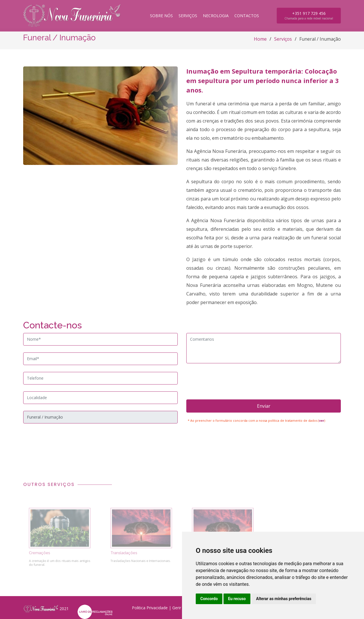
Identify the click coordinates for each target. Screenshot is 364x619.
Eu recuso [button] (237, 599)
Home (260, 39)
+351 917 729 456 (309, 15)
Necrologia (216, 16)
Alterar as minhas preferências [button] (284, 599)
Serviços (188, 16)
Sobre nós (161, 16)
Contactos (247, 16)
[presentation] (264, 381)
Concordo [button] (209, 599)
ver (322, 420)
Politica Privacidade (150, 608)
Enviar (264, 406)
